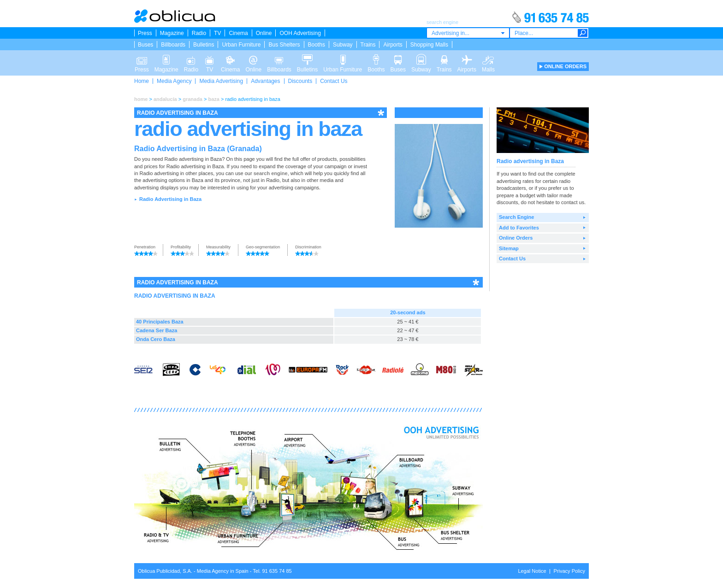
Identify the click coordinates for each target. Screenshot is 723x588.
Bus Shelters (284, 45)
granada (193, 99)
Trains (368, 45)
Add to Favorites (519, 228)
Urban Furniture (241, 45)
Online (264, 33)
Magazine (172, 33)
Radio (199, 33)
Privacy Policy (569, 571)
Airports (393, 45)
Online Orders (516, 238)
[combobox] (468, 33)
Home (142, 81)
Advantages (265, 81)
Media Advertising (221, 81)
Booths (317, 45)
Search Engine (516, 217)
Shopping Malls (429, 45)
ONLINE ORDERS (565, 66)
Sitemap (509, 248)
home (141, 99)
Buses (145, 45)
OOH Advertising (300, 33)
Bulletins (204, 45)
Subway (343, 45)
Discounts (300, 81)
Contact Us (334, 81)
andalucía (165, 99)
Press (145, 33)
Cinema (238, 33)
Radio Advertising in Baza (170, 199)
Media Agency (174, 81)
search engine (271, 173)
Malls (488, 59)
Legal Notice (532, 571)
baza (214, 99)
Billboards (173, 45)
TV (217, 33)
